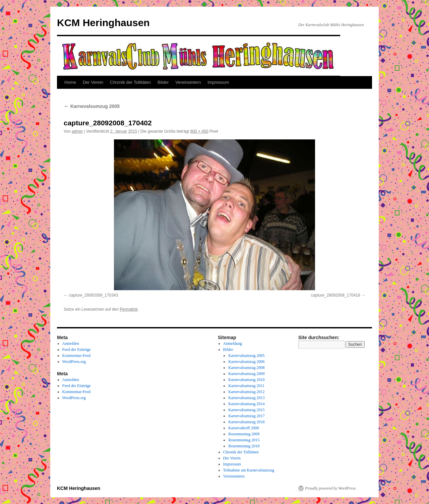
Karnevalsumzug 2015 (246, 410)
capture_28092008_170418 (336, 295)
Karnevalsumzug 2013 (246, 398)
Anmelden (71, 343)
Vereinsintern (188, 82)
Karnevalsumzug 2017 (246, 416)
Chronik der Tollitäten (130, 82)
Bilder (163, 82)
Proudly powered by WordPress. (331, 488)
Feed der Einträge (77, 350)
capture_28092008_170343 (93, 295)
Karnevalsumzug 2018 (246, 422)
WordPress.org (74, 362)
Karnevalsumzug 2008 (246, 368)
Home (70, 82)
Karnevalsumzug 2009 (246, 374)
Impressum (218, 82)
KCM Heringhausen (103, 23)
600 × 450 (199, 131)
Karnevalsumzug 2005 (92, 106)
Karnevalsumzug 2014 (246, 404)
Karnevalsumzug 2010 (246, 380)
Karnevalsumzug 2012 (246, 392)
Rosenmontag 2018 (244, 446)
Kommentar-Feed (76, 356)
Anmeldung (233, 343)
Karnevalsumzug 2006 (246, 362)
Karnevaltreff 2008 (243, 428)
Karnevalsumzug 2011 (246, 386)
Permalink (129, 309)
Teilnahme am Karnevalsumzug (249, 470)
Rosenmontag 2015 (244, 440)
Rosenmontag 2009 (244, 434)
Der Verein (93, 82)
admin (77, 131)
